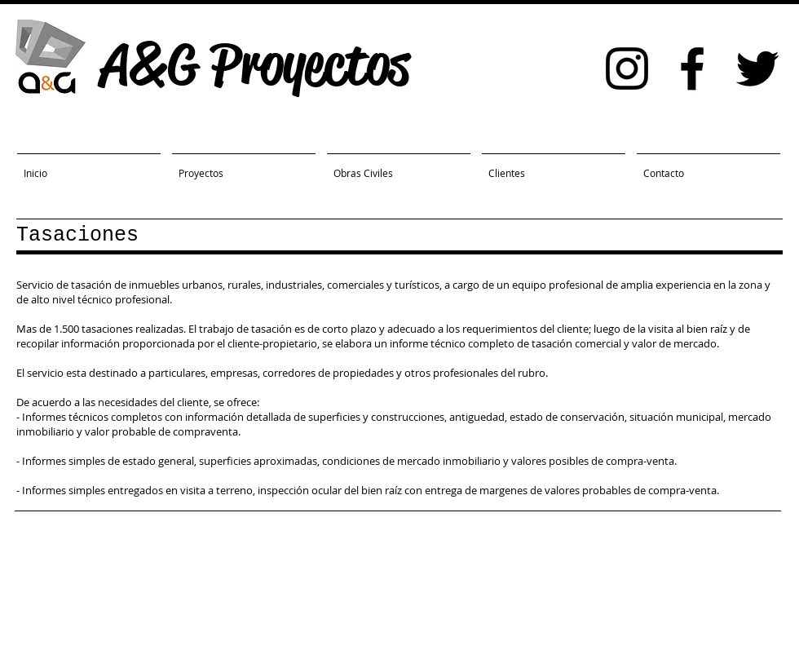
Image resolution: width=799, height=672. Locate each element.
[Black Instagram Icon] (627, 69)
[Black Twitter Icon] (757, 69)
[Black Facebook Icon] (692, 69)
